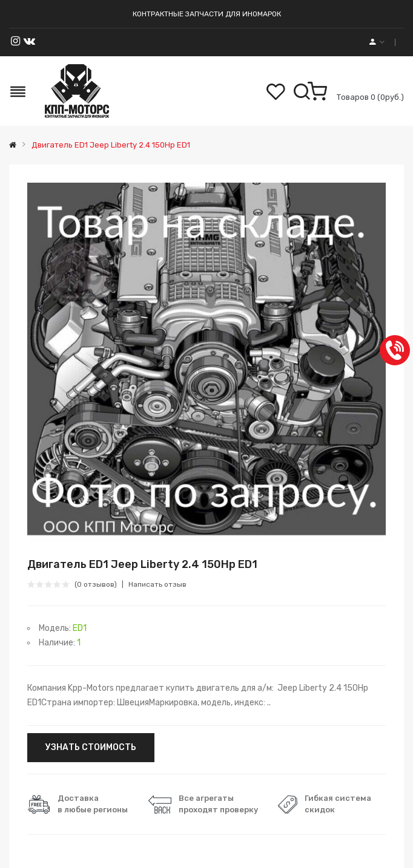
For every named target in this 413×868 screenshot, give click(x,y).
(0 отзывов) (96, 584)
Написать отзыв (157, 584)
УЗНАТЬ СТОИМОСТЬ (91, 747)
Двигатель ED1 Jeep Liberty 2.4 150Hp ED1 (110, 145)
